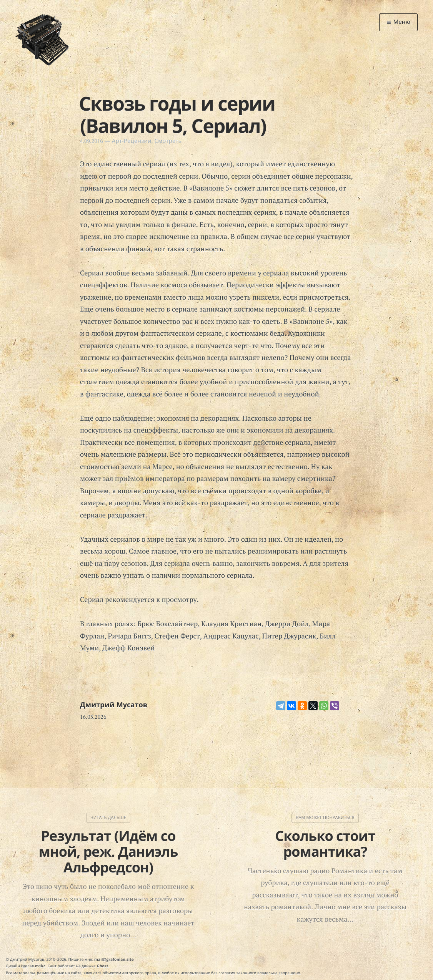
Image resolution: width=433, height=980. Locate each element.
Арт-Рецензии (132, 141)
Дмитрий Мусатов (114, 705)
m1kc (40, 966)
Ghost (103, 966)
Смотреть (168, 141)
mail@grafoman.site (114, 959)
